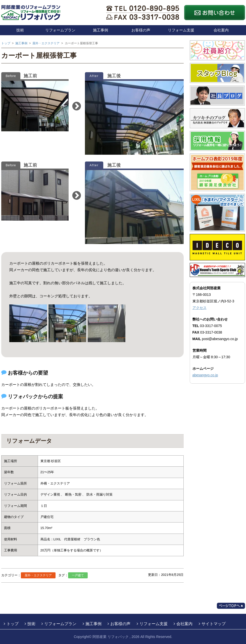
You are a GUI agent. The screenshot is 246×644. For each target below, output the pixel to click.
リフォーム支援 (181, 30)
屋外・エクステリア (38, 575)
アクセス (200, 308)
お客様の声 (141, 30)
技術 (20, 30)
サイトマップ (214, 624)
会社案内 (221, 30)
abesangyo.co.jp (205, 375)
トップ (13, 624)
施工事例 (101, 30)
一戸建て (78, 575)
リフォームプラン (60, 30)
